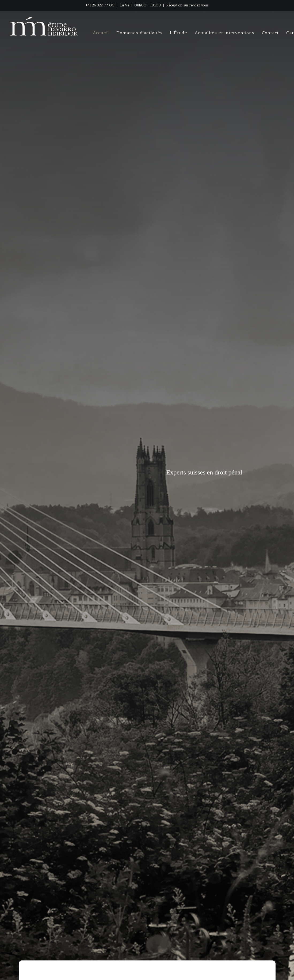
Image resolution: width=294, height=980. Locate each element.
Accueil (101, 33)
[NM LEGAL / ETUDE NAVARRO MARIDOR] (44, 26)
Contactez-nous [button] (116, 808)
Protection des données (193, 972)
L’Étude (179, 33)
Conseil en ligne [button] (178, 808)
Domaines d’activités (139, 33)
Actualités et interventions (225, 33)
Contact (270, 33)
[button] (233, 973)
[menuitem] (101, 33)
